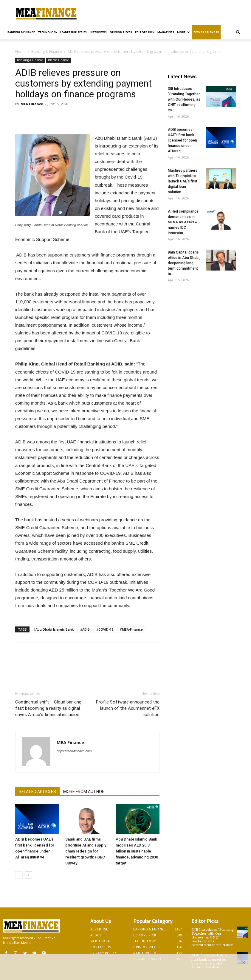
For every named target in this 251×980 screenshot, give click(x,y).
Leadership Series (73, 32)
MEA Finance (32, 104)
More (183, 32)
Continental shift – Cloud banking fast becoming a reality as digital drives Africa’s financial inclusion (48, 708)
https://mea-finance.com (74, 751)
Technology (48, 32)
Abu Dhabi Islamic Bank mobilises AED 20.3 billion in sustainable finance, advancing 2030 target (137, 851)
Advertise (99, 929)
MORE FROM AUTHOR (84, 792)
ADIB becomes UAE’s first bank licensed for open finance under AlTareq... (182, 140)
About (96, 935)
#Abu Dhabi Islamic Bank (54, 629)
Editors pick (145, 32)
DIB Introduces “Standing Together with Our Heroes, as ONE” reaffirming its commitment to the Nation (213, 938)
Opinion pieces (121, 32)
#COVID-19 (105, 629)
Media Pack (100, 941)
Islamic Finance (58, 60)
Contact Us (101, 947)
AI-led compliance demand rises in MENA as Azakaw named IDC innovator (183, 222)
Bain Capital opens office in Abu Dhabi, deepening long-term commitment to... (184, 263)
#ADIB (85, 629)
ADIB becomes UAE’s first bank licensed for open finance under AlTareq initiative (209, 961)
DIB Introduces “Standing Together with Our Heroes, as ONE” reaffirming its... (184, 99)
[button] (238, 32)
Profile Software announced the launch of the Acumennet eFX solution (128, 708)
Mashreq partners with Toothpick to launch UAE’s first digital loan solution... (183, 181)
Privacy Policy (104, 953)
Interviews (98, 32)
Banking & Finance (21, 32)
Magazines (166, 32)
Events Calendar (206, 32)
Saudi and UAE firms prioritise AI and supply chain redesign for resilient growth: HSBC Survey (86, 851)
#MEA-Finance (131, 629)
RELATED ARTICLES (37, 792)
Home (20, 52)
